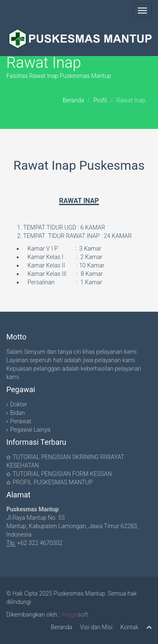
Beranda (74, 100)
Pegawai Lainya (30, 430)
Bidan (17, 413)
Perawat (21, 421)
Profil (100, 100)
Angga (70, 615)
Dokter (19, 404)
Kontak (130, 627)
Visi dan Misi (96, 627)
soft (83, 615)
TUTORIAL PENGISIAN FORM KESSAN (62, 474)
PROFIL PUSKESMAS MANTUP (53, 482)
